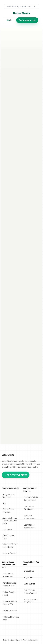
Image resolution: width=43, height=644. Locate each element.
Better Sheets (21, 13)
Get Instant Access (27, 20)
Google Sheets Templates (9, 496)
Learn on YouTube (10, 553)
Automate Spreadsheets (30, 517)
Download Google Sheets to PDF (10, 584)
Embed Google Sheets (9, 593)
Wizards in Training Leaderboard (10, 546)
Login (10, 20)
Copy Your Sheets (10, 610)
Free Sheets (7, 529)
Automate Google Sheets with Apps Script (10, 521)
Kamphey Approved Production (27, 640)
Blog (4, 503)
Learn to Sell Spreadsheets (30, 526)
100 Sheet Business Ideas (11, 618)
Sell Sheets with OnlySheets (31, 601)
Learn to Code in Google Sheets (31, 499)
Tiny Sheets (29, 577)
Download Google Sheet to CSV (10, 603)
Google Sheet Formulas (8, 511)
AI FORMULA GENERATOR (8, 575)
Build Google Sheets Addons (30, 592)
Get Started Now (16, 475)
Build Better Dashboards (29, 508)
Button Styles (30, 584)
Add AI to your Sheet (8, 537)
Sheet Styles (29, 571)
